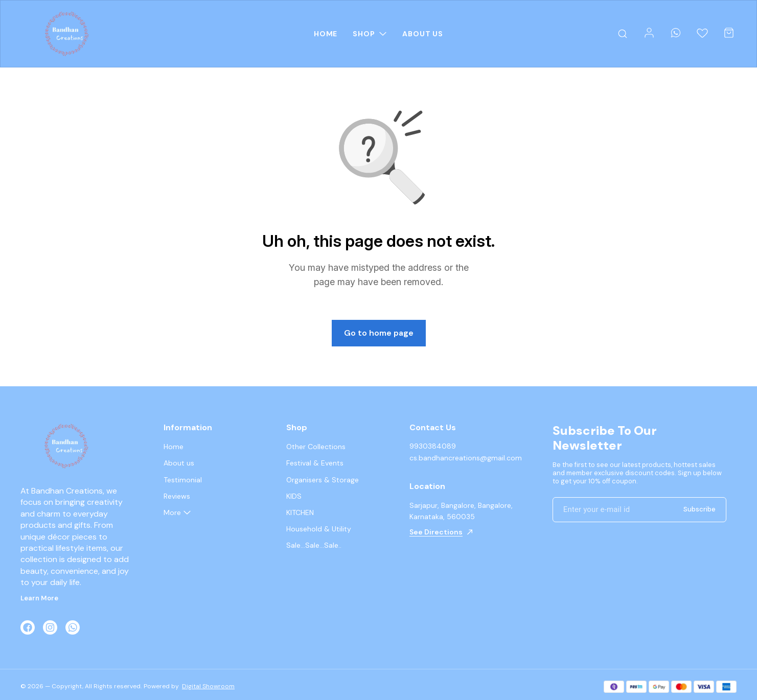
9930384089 (433, 446)
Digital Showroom (208, 686)
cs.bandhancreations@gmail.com (466, 458)
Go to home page (379, 333)
